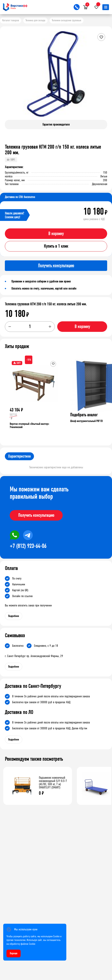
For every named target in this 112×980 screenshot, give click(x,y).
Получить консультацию (36, 515)
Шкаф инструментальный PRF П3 (86, 421)
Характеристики (19, 456)
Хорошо (14, 953)
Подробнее (14, 616)
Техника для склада (35, 20)
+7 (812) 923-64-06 (28, 546)
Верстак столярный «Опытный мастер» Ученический (29, 426)
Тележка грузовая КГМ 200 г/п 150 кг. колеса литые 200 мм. (46, 304)
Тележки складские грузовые (67, 20)
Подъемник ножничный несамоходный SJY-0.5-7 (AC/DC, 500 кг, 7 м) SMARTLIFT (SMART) (53, 782)
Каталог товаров (11, 20)
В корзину (56, 234)
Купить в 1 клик (56, 246)
